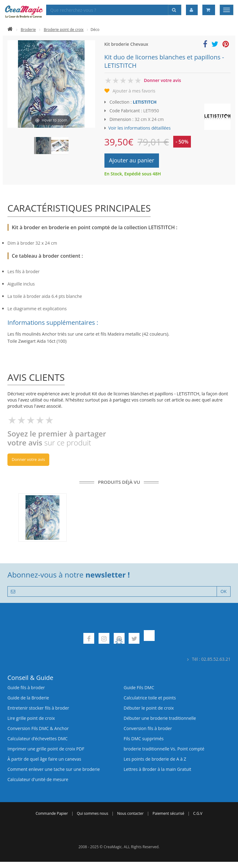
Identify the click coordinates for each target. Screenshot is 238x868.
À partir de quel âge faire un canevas (44, 759)
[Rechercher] (175, 10)
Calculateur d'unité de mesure (38, 779)
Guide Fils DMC (139, 688)
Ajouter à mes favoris (134, 91)
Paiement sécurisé (168, 813)
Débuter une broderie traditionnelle (160, 718)
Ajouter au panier (132, 160)
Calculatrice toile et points (150, 698)
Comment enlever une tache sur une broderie (54, 769)
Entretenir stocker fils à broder (38, 708)
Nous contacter (130, 813)
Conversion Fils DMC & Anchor (38, 728)
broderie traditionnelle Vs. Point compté (164, 749)
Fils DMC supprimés (144, 739)
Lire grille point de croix (31, 718)
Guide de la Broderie (28, 698)
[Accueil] (10, 30)
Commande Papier (52, 813)
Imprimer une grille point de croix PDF (46, 749)
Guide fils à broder (26, 688)
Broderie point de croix (64, 30)
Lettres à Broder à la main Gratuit (157, 769)
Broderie (28, 30)
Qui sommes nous (93, 813)
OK (224, 591)
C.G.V (198, 813)
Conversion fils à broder (148, 728)
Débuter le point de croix (149, 708)
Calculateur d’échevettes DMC (37, 739)
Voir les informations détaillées (140, 128)
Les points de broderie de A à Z (155, 759)
